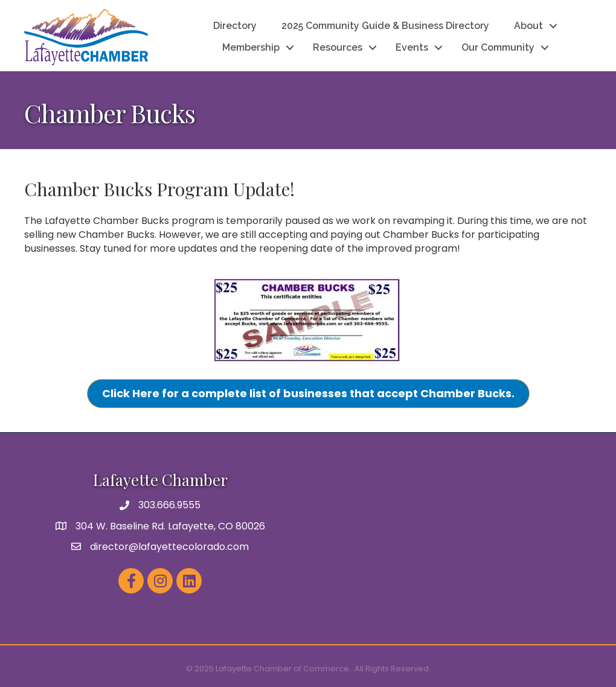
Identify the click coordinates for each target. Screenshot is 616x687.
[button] (308, 394)
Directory (235, 26)
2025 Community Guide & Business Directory (385, 26)
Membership (251, 47)
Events (412, 47)
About (528, 26)
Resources (338, 47)
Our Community (498, 47)
